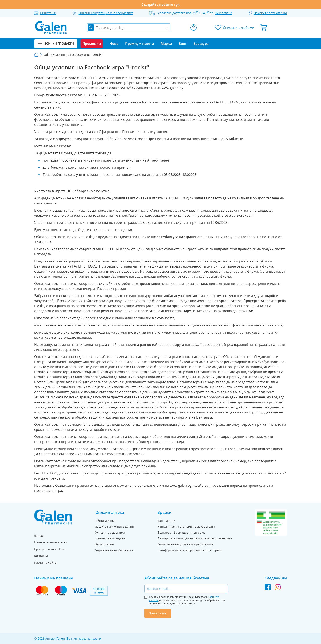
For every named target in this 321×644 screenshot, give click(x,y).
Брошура (201, 44)
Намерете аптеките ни (51, 542)
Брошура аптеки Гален (51, 549)
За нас (39, 536)
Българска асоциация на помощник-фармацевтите (195, 538)
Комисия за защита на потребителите (185, 544)
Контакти (41, 556)
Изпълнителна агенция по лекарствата (186, 527)
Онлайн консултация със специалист (106, 13)
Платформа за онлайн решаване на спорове (190, 550)
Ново (114, 44)
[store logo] (51, 28)
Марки (166, 44)
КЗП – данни (166, 521)
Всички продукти (56, 43)
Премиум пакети (140, 44)
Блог (183, 44)
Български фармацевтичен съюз (181, 532)
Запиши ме (158, 613)
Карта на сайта (45, 563)
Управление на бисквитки (114, 550)
